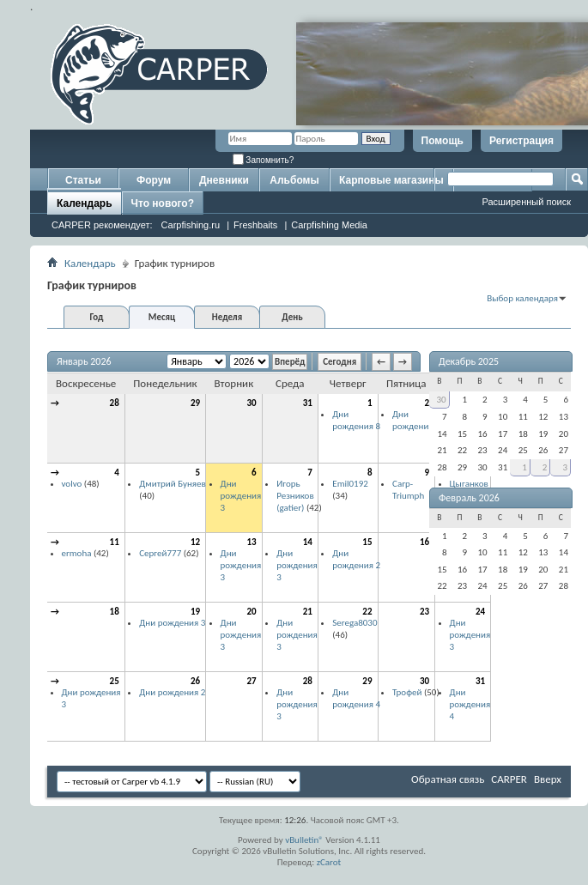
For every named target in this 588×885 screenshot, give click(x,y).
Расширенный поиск (526, 202)
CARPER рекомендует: (102, 225)
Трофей (407, 692)
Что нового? (163, 203)
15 (367, 542)
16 (424, 542)
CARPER (509, 779)
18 (115, 612)
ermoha (77, 553)
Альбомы (294, 180)
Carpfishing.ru (191, 225)
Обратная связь (448, 779)
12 (195, 542)
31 (308, 403)
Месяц (162, 317)
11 (115, 542)
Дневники (224, 180)
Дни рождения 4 (356, 698)
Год (96, 317)
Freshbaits (255, 225)
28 (115, 403)
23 (424, 612)
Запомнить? (264, 160)
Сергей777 (160, 553)
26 (195, 681)
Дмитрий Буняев (173, 484)
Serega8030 (355, 623)
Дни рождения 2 (416, 420)
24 (480, 612)
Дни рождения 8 (356, 420)
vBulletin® (304, 840)
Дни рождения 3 (241, 495)
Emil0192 (350, 484)
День (292, 317)
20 (252, 612)
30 (252, 403)
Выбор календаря (522, 298)
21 (308, 612)
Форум (154, 180)
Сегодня (339, 362)
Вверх (548, 779)
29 (195, 403)
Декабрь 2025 (469, 361)
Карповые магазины (391, 180)
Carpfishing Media (329, 225)
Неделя (227, 317)
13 (252, 542)
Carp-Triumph (408, 490)
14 (308, 542)
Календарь (85, 203)
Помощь (443, 141)
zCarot (329, 862)
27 (252, 681)
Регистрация (521, 141)
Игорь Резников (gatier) (295, 495)
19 (195, 612)
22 (367, 612)
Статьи (83, 180)
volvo (72, 484)
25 (115, 681)
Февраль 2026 (469, 498)
